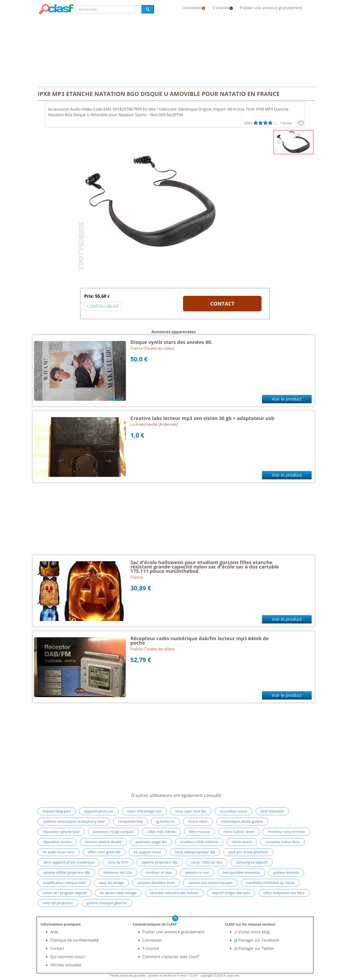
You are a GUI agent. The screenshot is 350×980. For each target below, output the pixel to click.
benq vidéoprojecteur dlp (195, 852)
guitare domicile (286, 872)
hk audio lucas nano (59, 852)
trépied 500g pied (57, 811)
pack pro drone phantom (248, 852)
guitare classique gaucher (107, 903)
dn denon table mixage (118, 893)
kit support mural (148, 852)
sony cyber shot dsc (191, 811)
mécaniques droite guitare (242, 821)
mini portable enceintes (241, 872)
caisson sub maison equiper (210, 883)
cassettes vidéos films (283, 842)
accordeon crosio (234, 811)
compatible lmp (131, 821)
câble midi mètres (161, 832)
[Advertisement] (175, 52)
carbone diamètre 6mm (156, 883)
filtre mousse (199, 832)
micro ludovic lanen (239, 832)
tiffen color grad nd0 (104, 852)
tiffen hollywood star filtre (284, 893)
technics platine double (103, 842)
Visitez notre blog (252, 932)
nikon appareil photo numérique (69, 862)
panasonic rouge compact (114, 832)
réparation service (57, 842)
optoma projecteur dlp (160, 862)
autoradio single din (151, 842)
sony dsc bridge (111, 883)
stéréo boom (242, 842)
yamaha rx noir (197, 872)
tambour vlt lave (159, 872)
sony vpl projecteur (58, 903)
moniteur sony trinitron (286, 832)
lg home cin (165, 821)
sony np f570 (118, 862)
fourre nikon (198, 821)
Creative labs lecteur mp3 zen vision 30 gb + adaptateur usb (202, 418)
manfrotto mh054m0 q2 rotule (270, 883)
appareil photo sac (99, 811)
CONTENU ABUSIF (103, 306)
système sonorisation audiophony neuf (74, 821)
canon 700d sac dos (207, 862)
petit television (272, 811)
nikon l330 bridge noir (144, 811)
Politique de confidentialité (74, 940)
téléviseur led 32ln (118, 872)
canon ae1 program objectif (65, 893)
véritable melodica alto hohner (174, 893)
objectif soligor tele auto (231, 893)
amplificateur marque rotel (64, 883)
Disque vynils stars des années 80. (171, 342)
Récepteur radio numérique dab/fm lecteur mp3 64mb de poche (200, 641)
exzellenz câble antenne (199, 842)
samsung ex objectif (252, 862)
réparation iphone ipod (61, 832)
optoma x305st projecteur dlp (66, 872)
